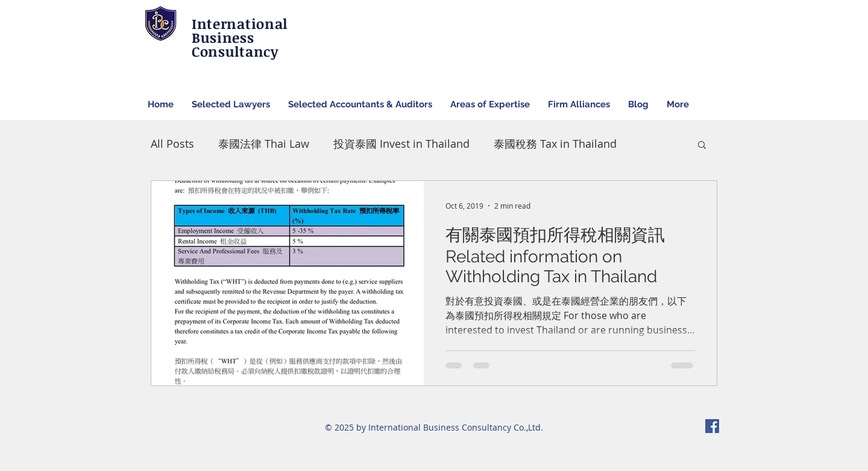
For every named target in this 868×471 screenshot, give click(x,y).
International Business (240, 30)
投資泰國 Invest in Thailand (401, 144)
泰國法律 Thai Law (264, 144)
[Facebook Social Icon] (712, 426)
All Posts (172, 144)
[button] (702, 146)
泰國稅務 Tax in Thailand (555, 144)
